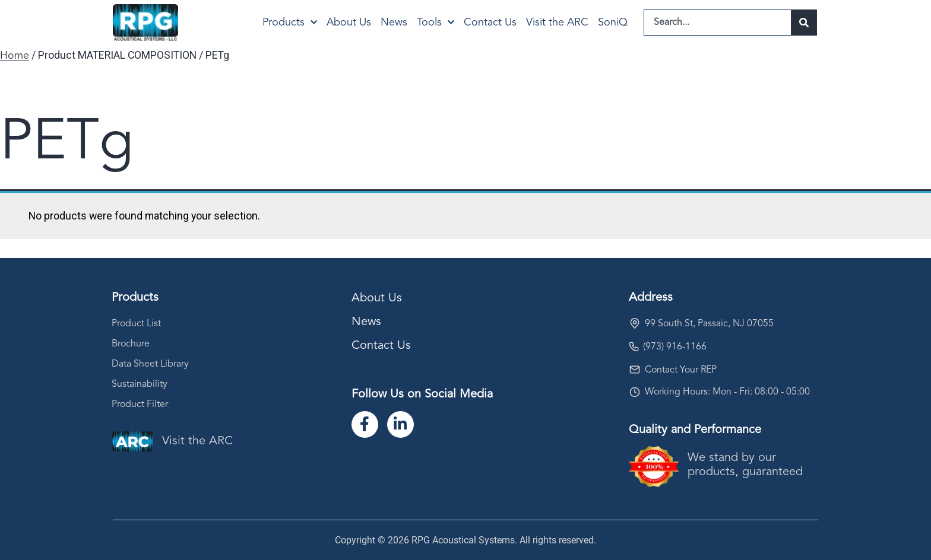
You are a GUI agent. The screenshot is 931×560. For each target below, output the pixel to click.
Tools (436, 23)
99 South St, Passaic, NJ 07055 (709, 324)
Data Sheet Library (150, 364)
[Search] (804, 23)
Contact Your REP (681, 370)
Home (15, 56)
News (394, 23)
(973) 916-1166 (675, 347)
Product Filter (140, 405)
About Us (349, 23)
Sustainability (140, 384)
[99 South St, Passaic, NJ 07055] (635, 323)
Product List (136, 324)
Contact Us (490, 23)
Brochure (131, 344)
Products (290, 23)
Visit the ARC (557, 23)
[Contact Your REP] (635, 370)
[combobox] (718, 23)
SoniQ (613, 23)
